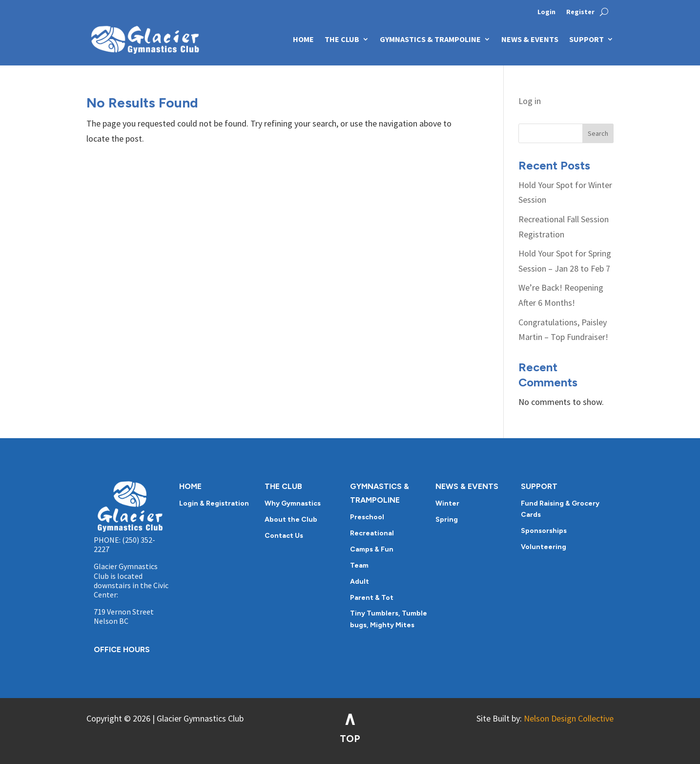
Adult (360, 582)
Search (598, 133)
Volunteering (544, 547)
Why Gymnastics (293, 503)
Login (546, 12)
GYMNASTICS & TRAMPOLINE (430, 39)
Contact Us (284, 536)
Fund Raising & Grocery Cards (560, 509)
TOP (350, 739)
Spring (447, 520)
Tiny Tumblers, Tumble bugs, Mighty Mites (389, 619)
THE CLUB (342, 39)
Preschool (367, 517)
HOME (303, 39)
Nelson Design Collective (569, 718)
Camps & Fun (372, 549)
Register (580, 12)
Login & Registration (214, 503)
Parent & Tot (372, 598)
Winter (447, 503)
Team (359, 565)
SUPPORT (587, 39)
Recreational (372, 533)
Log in (530, 101)
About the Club (291, 520)
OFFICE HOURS (122, 649)
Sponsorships (544, 531)
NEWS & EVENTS (530, 39)
